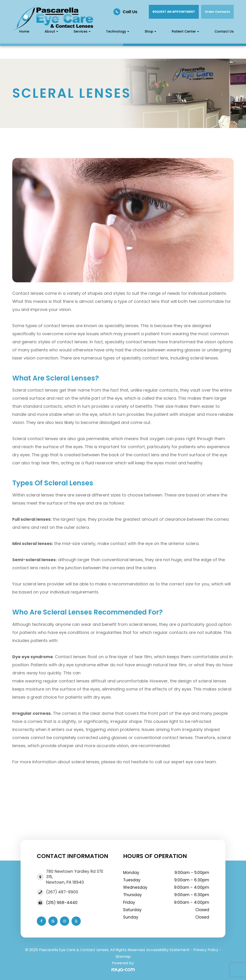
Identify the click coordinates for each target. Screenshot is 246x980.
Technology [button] (118, 31)
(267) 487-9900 (62, 892)
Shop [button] (150, 31)
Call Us (130, 12)
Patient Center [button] (185, 31)
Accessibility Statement (168, 950)
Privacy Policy (206, 950)
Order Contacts (217, 12)
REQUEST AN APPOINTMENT (174, 12)
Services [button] (82, 31)
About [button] (51, 31)
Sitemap (123, 957)
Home (24, 31)
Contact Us (224, 31)
